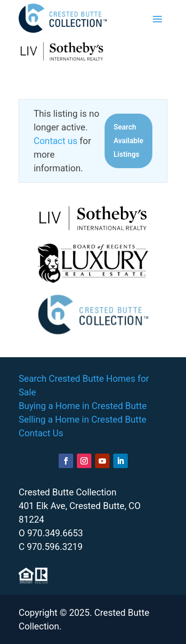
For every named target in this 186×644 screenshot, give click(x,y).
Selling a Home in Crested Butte (83, 419)
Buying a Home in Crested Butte (83, 406)
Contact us (55, 141)
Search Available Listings (128, 141)
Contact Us (41, 433)
